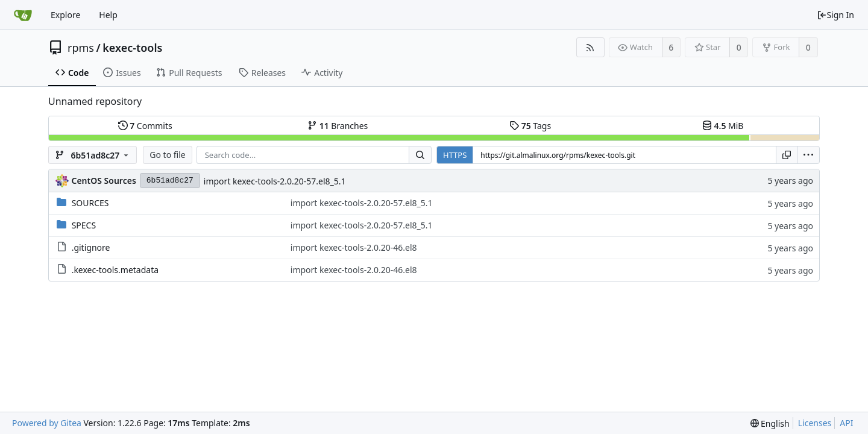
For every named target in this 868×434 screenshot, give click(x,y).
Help (108, 15)
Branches (338, 126)
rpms (81, 48)
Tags (530, 126)
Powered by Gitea (47, 423)
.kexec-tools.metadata (115, 270)
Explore (65, 15)
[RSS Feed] (590, 47)
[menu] (808, 155)
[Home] (23, 15)
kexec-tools (132, 48)
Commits (145, 126)
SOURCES (90, 203)
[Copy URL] (787, 155)
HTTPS (455, 155)
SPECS (84, 225)
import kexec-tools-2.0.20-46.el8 (354, 247)
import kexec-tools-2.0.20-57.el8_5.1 (275, 181)
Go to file (167, 155)
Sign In (835, 15)
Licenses (815, 423)
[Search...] (420, 155)
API (846, 423)
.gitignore (91, 247)
